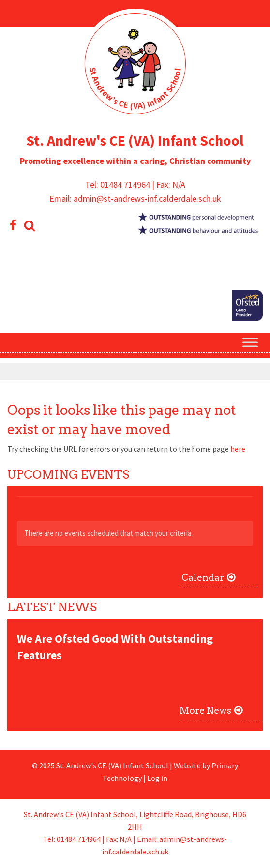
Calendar (203, 578)
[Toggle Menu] (250, 343)
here (238, 449)
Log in (157, 778)
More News (205, 711)
